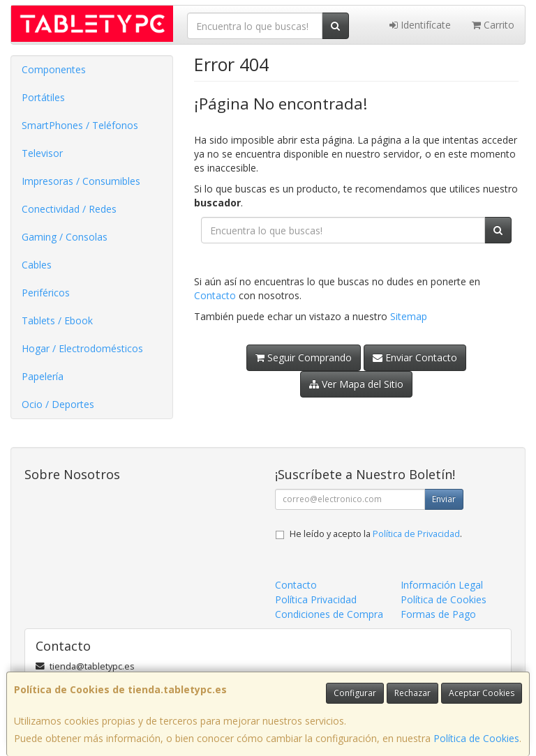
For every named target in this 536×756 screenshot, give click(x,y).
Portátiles (43, 97)
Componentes (54, 69)
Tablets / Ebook (57, 320)
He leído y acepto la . (376, 534)
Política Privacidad (316, 599)
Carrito (493, 25)
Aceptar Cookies (482, 693)
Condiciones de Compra (329, 614)
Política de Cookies (476, 738)
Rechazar (412, 693)
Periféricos (46, 293)
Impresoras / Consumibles (81, 181)
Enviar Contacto (415, 357)
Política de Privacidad (416, 534)
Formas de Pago (438, 614)
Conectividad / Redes (69, 209)
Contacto (215, 295)
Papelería (43, 376)
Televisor (42, 153)
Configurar (355, 693)
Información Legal (442, 585)
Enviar (444, 499)
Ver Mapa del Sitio (356, 384)
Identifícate (420, 25)
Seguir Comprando (304, 357)
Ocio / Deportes (58, 404)
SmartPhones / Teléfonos (80, 125)
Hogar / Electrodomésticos (82, 348)
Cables (37, 265)
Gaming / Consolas (65, 237)
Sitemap (409, 316)
